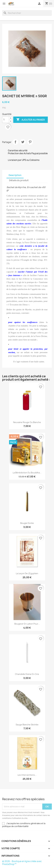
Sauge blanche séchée (27, 725)
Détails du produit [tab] (19, 180)
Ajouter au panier (31, 120)
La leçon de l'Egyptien (27, 573)
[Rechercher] (27, 13)
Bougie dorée (27, 523)
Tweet (23, 142)
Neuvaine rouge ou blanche (27, 422)
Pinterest (30, 142)
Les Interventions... (27, 775)
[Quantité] (6, 120)
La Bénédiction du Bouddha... (27, 473)
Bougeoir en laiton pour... (27, 624)
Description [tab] (15, 175)
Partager (15, 142)
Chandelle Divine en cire (27, 674)
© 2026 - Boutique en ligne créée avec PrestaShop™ (22, 863)
